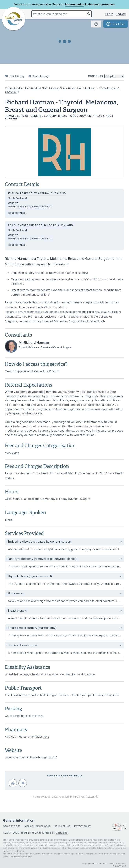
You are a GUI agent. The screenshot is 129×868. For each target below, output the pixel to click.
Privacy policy (82, 826)
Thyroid (43, 259)
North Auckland (51, 88)
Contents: (96, 76)
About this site (12, 826)
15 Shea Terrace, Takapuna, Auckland (37, 193)
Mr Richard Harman (34, 342)
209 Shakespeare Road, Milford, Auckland (40, 225)
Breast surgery (20, 290)
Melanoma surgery (23, 279)
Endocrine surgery (22, 273)
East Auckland (33, 88)
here (46, 737)
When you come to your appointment (30, 392)
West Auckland (87, 88)
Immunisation (75, 5)
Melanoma (58, 259)
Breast (73, 259)
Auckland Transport (23, 695)
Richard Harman (17, 259)
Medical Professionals (38, 826)
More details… (17, 213)
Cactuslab (62, 833)
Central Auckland (14, 88)
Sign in (109, 14)
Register (121, 14)
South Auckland (69, 88)
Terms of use (62, 826)
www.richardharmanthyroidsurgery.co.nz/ (30, 207)
